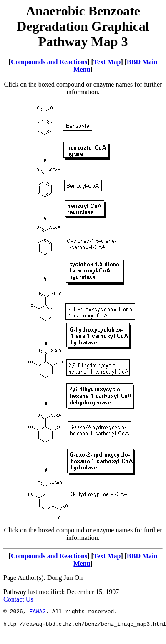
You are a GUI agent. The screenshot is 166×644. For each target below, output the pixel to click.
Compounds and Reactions (49, 62)
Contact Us (18, 599)
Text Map (107, 62)
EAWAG (37, 612)
